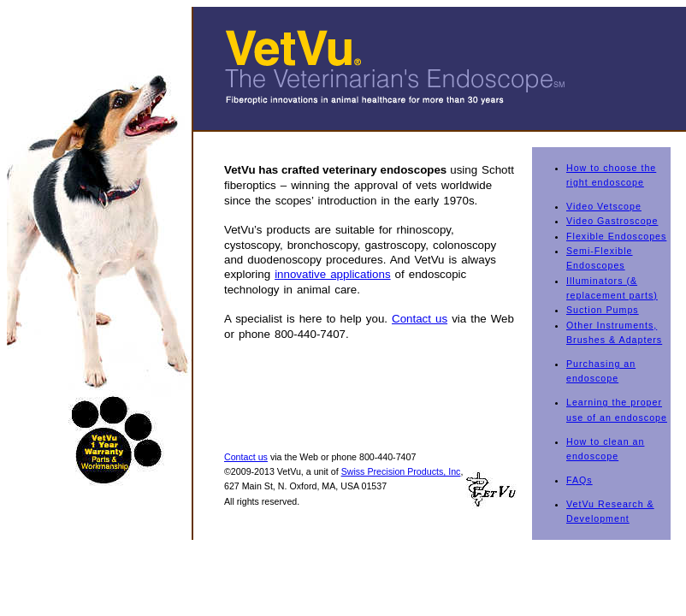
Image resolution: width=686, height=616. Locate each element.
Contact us (420, 319)
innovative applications (332, 274)
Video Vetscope (604, 206)
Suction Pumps (603, 310)
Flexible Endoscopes (616, 236)
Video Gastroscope (612, 221)
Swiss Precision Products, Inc (401, 471)
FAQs (580, 480)
